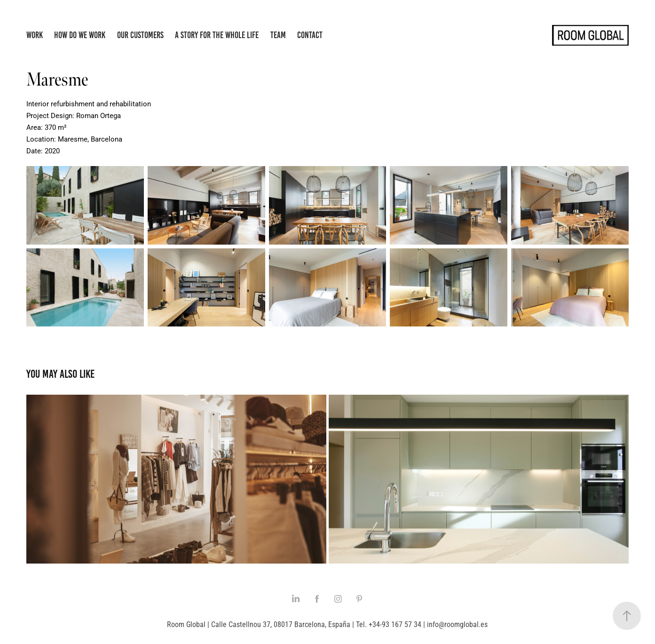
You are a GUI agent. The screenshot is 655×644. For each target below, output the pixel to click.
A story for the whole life (217, 35)
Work (35, 35)
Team (278, 35)
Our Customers (140, 35)
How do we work (80, 35)
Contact (310, 35)
